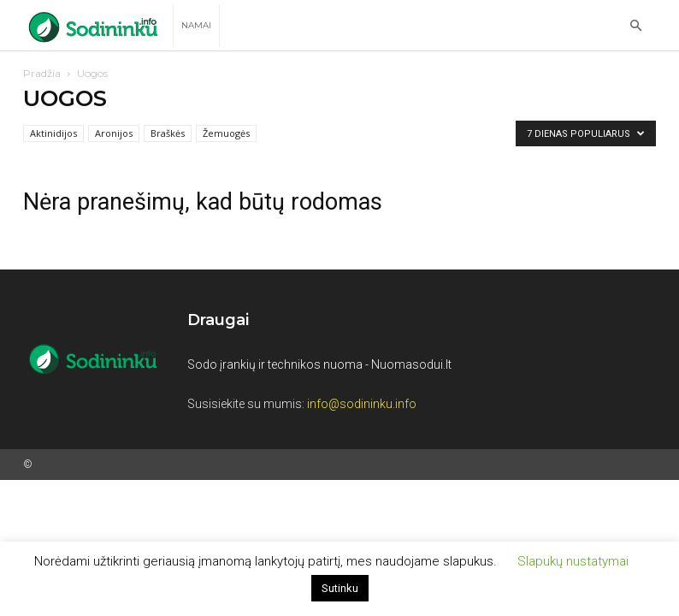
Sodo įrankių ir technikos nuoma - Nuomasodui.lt (319, 364)
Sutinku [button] (340, 588)
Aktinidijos (53, 133)
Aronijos (114, 133)
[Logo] (98, 26)
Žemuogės (226, 133)
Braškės (168, 133)
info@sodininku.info (362, 404)
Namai (196, 25)
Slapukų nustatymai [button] (573, 561)
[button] (635, 26)
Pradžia (42, 73)
